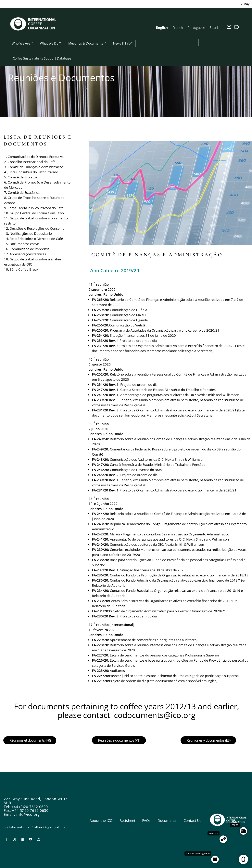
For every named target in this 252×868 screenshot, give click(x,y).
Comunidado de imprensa (30, 249)
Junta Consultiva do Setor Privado (33, 172)
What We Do (49, 43)
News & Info (122, 43)
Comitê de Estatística (24, 193)
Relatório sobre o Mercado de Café (36, 239)
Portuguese (196, 28)
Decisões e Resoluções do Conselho (37, 228)
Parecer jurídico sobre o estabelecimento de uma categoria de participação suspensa (174, 676)
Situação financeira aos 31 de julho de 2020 (143, 335)
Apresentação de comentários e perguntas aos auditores (153, 640)
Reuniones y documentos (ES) (208, 740)
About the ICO (101, 820)
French (178, 28)
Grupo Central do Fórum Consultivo (37, 213)
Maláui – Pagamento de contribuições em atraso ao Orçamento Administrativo (170, 534)
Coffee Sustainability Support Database (42, 58)
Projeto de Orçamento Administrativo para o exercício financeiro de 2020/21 (178, 490)
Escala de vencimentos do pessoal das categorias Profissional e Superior (165, 655)
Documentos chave (24, 244)
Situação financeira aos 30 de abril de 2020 (153, 570)
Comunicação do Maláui (128, 315)
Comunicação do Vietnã (127, 325)
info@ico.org (28, 814)
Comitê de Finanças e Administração (35, 167)
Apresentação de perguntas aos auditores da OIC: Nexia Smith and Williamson (180, 395)
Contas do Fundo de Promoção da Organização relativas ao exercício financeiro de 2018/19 (179, 575)
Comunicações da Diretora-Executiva (36, 157)
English (162, 28)
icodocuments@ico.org (154, 715)
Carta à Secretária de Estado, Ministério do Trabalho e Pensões (168, 390)
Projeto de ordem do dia (138, 341)
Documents (167, 820)
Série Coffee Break (24, 269)
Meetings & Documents (86, 43)
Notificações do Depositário (31, 234)
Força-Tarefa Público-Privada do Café (36, 208)
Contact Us (192, 820)
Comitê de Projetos (22, 177)
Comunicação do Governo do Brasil (137, 470)
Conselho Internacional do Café (32, 162)
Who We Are (21, 43)
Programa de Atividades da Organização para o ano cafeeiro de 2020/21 (165, 330)
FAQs (146, 820)
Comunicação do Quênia (128, 310)
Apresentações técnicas (28, 254)
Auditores (117, 671)
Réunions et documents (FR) (30, 740)
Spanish (216, 28)
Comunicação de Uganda (129, 320)
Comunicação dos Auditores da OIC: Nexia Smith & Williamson (157, 459)
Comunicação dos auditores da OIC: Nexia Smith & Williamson (157, 544)
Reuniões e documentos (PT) (119, 740)
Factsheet (127, 820)
